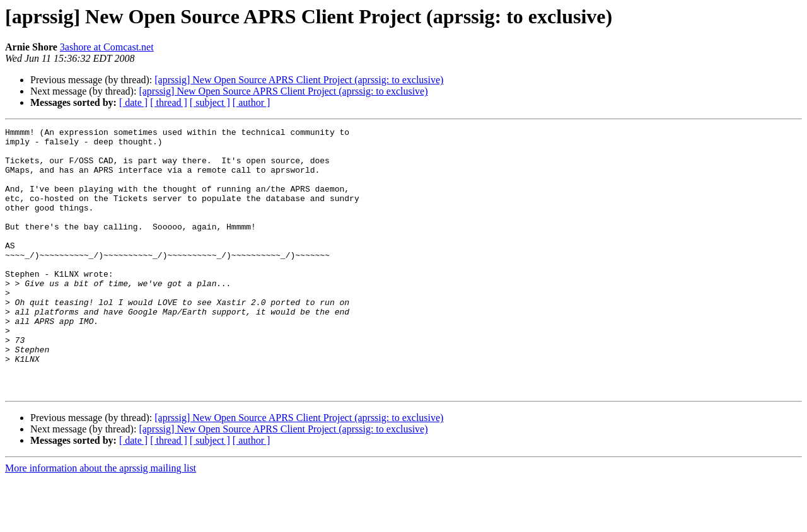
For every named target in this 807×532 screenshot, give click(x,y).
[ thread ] (169, 102)
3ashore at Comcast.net (107, 47)
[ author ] (252, 102)
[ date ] (133, 102)
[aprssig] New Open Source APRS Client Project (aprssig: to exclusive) (299, 80)
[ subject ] (210, 102)
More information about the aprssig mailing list (101, 521)
